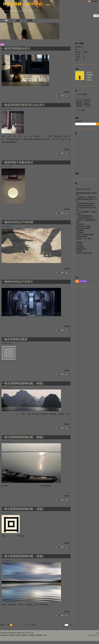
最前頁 (3, 625)
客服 (45, 635)
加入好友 (89, 72)
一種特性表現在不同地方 (17, 282)
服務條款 (24, 635)
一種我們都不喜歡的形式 (17, 162)
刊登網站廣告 (4, 635)
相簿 (18, 21)
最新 (97, 16)
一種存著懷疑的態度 (15, 339)
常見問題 (18, 635)
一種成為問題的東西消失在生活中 (23, 105)
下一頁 (28, 625)
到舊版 (48, 5)
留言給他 (89, 80)
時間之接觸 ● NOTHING (23, 4)
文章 (6, 21)
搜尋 (97, 124)
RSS (77, 281)
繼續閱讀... (67, 92)
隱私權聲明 (39, 635)
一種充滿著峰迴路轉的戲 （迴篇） (24, 509)
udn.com (97, 635)
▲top (98, 633)
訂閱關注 (89, 77)
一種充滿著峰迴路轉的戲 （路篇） (24, 556)
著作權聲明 (32, 635)
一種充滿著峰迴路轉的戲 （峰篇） (24, 383)
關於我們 (12, 635)
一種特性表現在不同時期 (17, 222)
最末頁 (33, 625)
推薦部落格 (90, 75)
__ (76, 81)
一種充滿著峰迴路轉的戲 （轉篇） (24, 437)
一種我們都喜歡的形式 (16, 49)
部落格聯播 (83, 281)
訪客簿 (30, 21)
